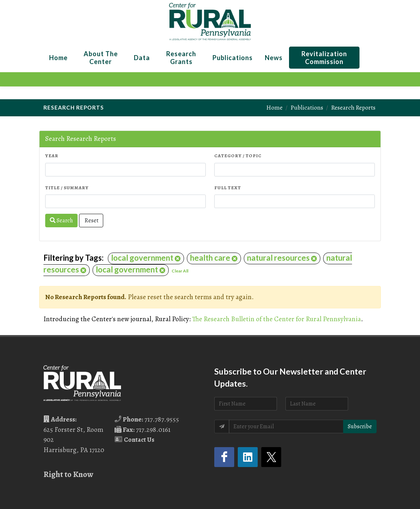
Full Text (228, 188)
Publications (307, 107)
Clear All (180, 271)
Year (52, 156)
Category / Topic (238, 156)
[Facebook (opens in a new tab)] (224, 457)
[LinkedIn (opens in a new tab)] (248, 457)
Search (61, 221)
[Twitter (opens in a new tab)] (271, 457)
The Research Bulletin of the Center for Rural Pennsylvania (277, 319)
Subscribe (360, 426)
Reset (91, 221)
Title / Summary (67, 188)
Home (274, 107)
